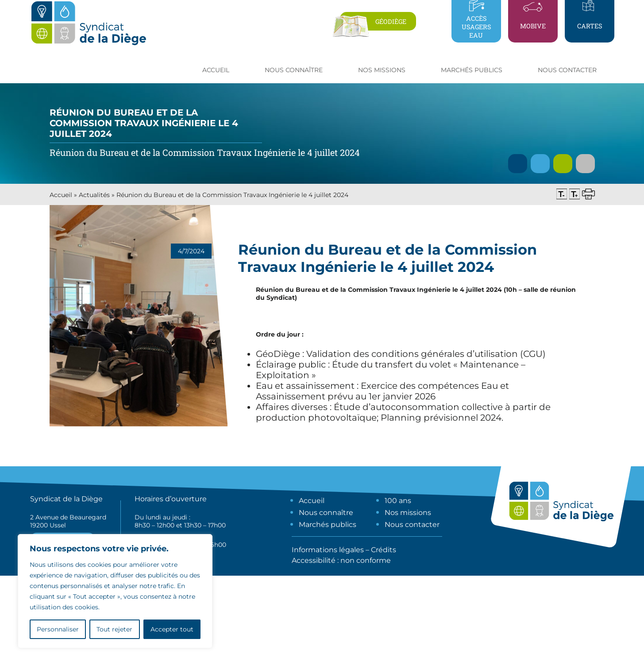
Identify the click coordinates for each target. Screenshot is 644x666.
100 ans (398, 501)
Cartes (590, 26)
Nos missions (408, 513)
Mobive (533, 26)
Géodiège (391, 21)
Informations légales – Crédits (344, 550)
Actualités (94, 195)
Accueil (216, 70)
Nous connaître (326, 513)
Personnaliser (58, 629)
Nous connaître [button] (294, 70)
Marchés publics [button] (472, 70)
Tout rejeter (114, 629)
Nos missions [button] (382, 70)
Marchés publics (328, 525)
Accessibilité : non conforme (341, 560)
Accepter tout (172, 629)
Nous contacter (567, 70)
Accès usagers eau (476, 27)
